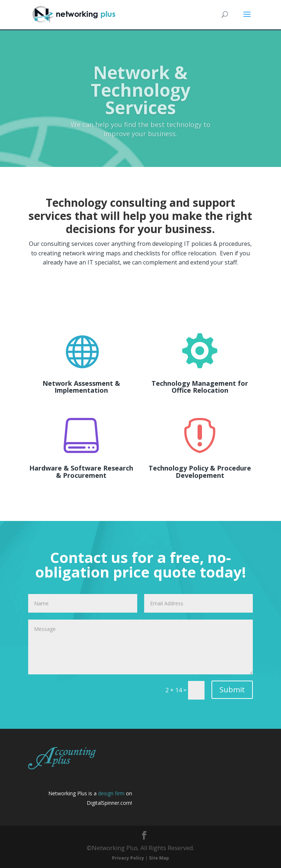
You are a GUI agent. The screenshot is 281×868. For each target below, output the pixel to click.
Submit (232, 690)
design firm (111, 793)
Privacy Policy (128, 858)
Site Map (159, 858)
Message (140, 647)
